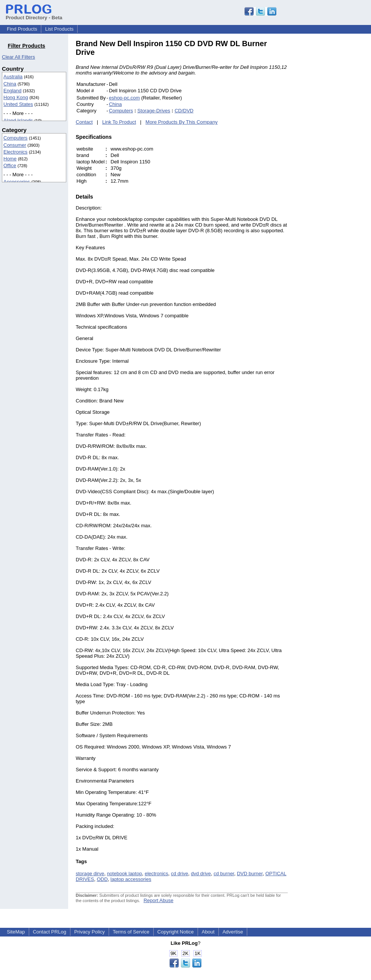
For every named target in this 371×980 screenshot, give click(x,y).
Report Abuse (158, 900)
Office (10, 165)
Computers (16, 138)
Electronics (16, 152)
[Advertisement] (339, 153)
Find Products (22, 29)
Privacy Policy (90, 932)
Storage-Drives (154, 111)
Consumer (15, 145)
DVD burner (250, 874)
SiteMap (16, 932)
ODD (102, 879)
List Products (59, 29)
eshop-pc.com (125, 98)
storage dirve (90, 874)
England (12, 91)
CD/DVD (184, 111)
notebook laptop (124, 874)
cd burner (224, 874)
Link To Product (119, 122)
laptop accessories (131, 879)
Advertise (233, 932)
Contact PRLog (50, 932)
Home (10, 159)
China (10, 84)
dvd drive (201, 874)
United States (18, 104)
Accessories (17, 182)
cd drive (180, 874)
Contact (84, 122)
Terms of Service (131, 932)
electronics (156, 874)
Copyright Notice (176, 932)
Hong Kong (16, 97)
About (208, 932)
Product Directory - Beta (34, 15)
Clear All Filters (18, 57)
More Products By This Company (182, 122)
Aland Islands (18, 120)
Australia (13, 77)
